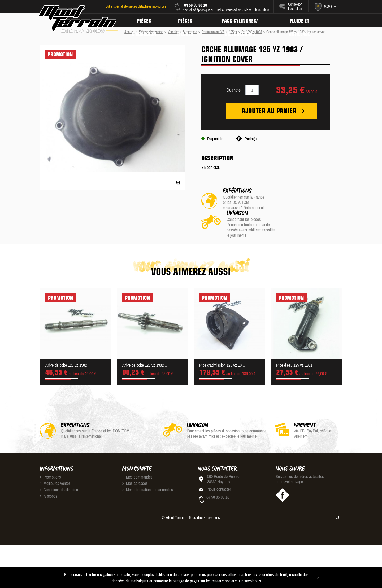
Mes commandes (137, 455)
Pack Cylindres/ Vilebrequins (242, 20)
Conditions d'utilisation (59, 467)
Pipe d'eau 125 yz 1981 (294, 343)
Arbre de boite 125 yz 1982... (145, 343)
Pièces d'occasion (145, 20)
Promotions (50, 455)
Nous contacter (219, 467)
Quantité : (235, 90)
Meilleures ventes (55, 461)
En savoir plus (250, 581)
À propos (49, 474)
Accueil (129, 32)
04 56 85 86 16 (195, 5)
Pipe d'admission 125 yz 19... (222, 343)
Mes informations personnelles (148, 467)
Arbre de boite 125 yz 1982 (66, 343)
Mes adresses (135, 461)
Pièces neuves (186, 20)
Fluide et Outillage (303, 20)
